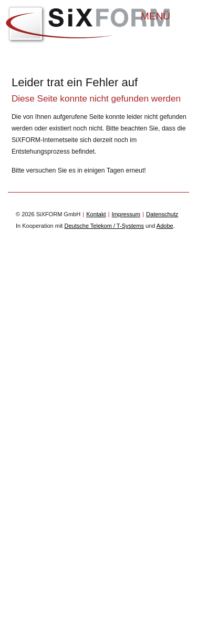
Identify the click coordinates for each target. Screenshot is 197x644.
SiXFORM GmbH (88, 25)
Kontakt (96, 214)
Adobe (165, 226)
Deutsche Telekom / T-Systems (104, 226)
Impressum (126, 214)
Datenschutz (162, 214)
